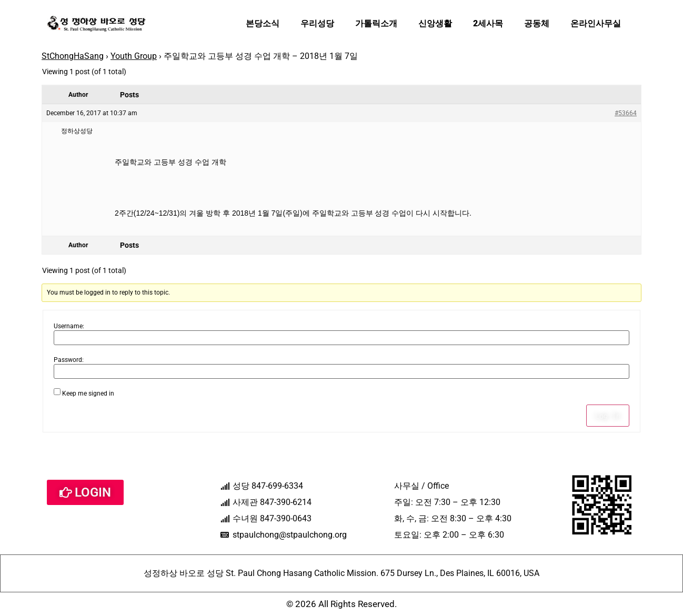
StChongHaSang (73, 56)
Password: (69, 360)
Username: (69, 326)
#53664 (626, 113)
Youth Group (134, 56)
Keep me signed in (88, 393)
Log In (608, 416)
